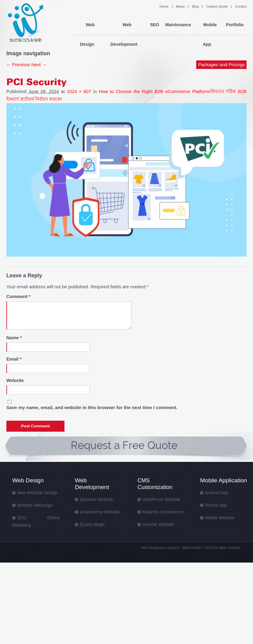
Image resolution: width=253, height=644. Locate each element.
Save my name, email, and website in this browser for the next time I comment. (92, 407)
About (180, 6)
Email (14, 359)
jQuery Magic (92, 524)
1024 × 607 (79, 91)
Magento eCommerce (163, 512)
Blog (195, 6)
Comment (18, 296)
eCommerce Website (100, 512)
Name (14, 338)
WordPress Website (161, 499)
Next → (39, 65)
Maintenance (178, 25)
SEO (154, 25)
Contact (241, 6)
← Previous (18, 65)
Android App (217, 493)
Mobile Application (224, 480)
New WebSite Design (37, 493)
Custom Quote (217, 6)
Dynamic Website (96, 499)
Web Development (125, 25)
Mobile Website (220, 518)
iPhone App (216, 505)
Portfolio (235, 25)
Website (15, 380)
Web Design (88, 25)
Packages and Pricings (222, 45)
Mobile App (209, 25)
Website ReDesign (35, 505)
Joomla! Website (158, 524)
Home (164, 6)
